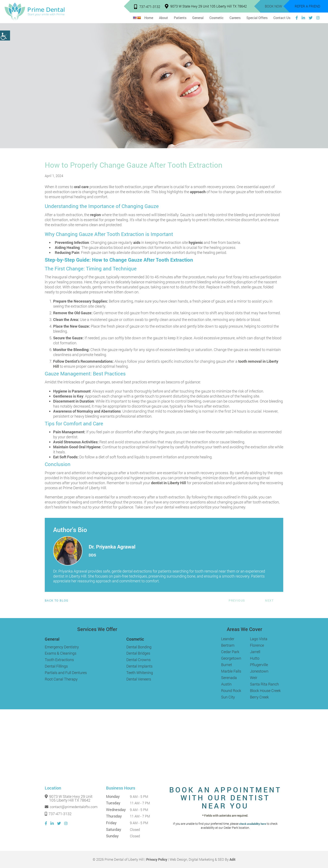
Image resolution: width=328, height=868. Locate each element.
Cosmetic (217, 18)
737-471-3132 (147, 7)
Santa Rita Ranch (264, 684)
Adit (233, 859)
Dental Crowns (138, 660)
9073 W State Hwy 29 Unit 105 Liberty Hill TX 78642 (206, 6)
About (163, 18)
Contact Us (282, 18)
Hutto (255, 658)
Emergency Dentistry (62, 647)
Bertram (228, 645)
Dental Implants (139, 666)
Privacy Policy (157, 859)
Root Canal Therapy (61, 679)
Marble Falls (231, 671)
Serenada (229, 678)
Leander (228, 639)
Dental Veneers (139, 679)
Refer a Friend (307, 6)
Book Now (273, 6)
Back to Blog (57, 601)
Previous (237, 600)
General (198, 18)
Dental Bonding (139, 647)
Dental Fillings (56, 666)
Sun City (228, 697)
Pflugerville (259, 665)
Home (149, 18)
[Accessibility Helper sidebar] (5, 35)
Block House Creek (265, 691)
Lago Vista (259, 639)
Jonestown (259, 671)
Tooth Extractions (59, 660)
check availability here (253, 824)
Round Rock (231, 691)
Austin (226, 684)
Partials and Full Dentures (66, 673)
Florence (257, 645)
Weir (254, 678)
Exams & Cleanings (61, 653)
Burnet (227, 665)
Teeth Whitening (140, 673)
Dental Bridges (138, 653)
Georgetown (231, 658)
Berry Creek (259, 697)
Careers (235, 18)
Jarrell (255, 652)
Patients (180, 18)
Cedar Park (230, 652)
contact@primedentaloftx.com (71, 807)
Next (269, 600)
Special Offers (257, 18)
